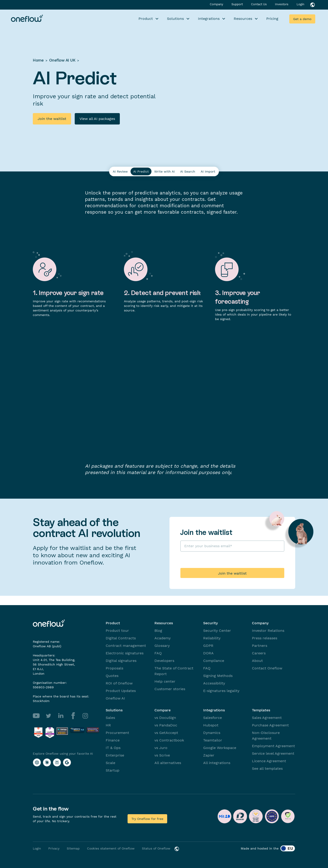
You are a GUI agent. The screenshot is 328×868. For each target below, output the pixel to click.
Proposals (114, 668)
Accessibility (214, 683)
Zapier (209, 755)
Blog (158, 631)
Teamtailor (213, 740)
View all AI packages (97, 119)
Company (217, 4)
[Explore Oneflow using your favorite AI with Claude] (47, 762)
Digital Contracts (121, 638)
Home (38, 60)
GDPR (208, 646)
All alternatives (168, 763)
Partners (260, 646)
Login (300, 4)
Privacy (54, 848)
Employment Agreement (273, 746)
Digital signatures (121, 661)
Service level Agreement (273, 753)
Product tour (117, 631)
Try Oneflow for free (147, 819)
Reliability (212, 638)
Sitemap (73, 848)
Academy (163, 638)
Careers (259, 653)
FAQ (158, 653)
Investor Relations (268, 631)
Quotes (112, 676)
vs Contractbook (169, 740)
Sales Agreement (267, 718)
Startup (113, 770)
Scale (110, 763)
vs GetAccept (166, 733)
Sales (110, 718)
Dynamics (212, 733)
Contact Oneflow (267, 668)
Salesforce (213, 718)
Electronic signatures (125, 653)
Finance (113, 740)
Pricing (272, 19)
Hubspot (211, 725)
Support (238, 4)
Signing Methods (218, 676)
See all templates (267, 768)
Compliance (214, 661)
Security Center (217, 631)
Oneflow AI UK (62, 60)
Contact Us (259, 4)
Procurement (117, 733)
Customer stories (170, 689)
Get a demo (302, 19)
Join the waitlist (52, 119)
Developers (164, 661)
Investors (282, 4)
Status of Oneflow (156, 848)
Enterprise (115, 755)
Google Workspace (220, 748)
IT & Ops (113, 748)
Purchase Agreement (270, 725)
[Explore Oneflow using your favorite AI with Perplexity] (57, 762)
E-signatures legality (221, 691)
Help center (165, 681)
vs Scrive (162, 755)
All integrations (217, 763)
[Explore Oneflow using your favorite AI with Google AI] (67, 762)
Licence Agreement (269, 761)
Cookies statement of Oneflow (111, 848)
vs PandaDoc (166, 725)
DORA (208, 653)
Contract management (126, 646)
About (257, 661)
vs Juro (161, 748)
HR (108, 725)
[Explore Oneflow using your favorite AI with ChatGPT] (37, 762)
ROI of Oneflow (119, 683)
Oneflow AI (115, 698)
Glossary (162, 646)
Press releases (265, 638)
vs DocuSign (165, 718)
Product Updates (121, 691)
